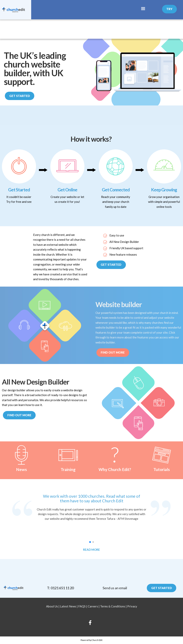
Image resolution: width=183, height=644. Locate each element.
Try (169, 9)
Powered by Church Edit (91, 640)
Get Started (20, 96)
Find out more (19, 415)
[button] (90, 542)
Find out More (113, 352)
